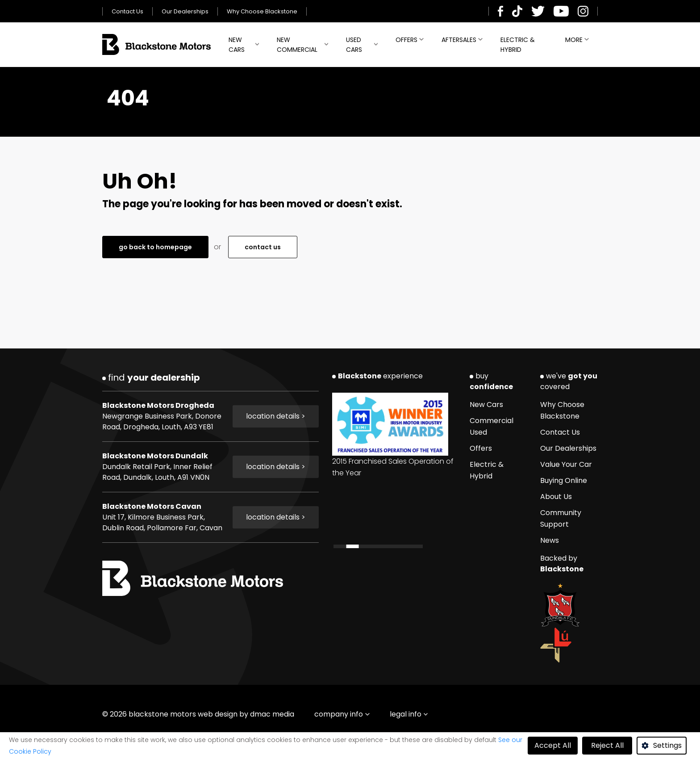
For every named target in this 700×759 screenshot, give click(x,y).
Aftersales (459, 40)
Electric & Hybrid (518, 45)
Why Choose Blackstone (262, 11)
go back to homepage (155, 247)
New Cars (237, 45)
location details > (276, 416)
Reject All (607, 745)
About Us (556, 497)
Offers (406, 40)
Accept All (553, 745)
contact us (263, 247)
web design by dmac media (246, 714)
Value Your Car (566, 464)
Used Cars (354, 45)
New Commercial (297, 45)
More (574, 40)
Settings (667, 745)
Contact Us (127, 11)
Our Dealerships (185, 11)
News (550, 540)
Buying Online (564, 480)
